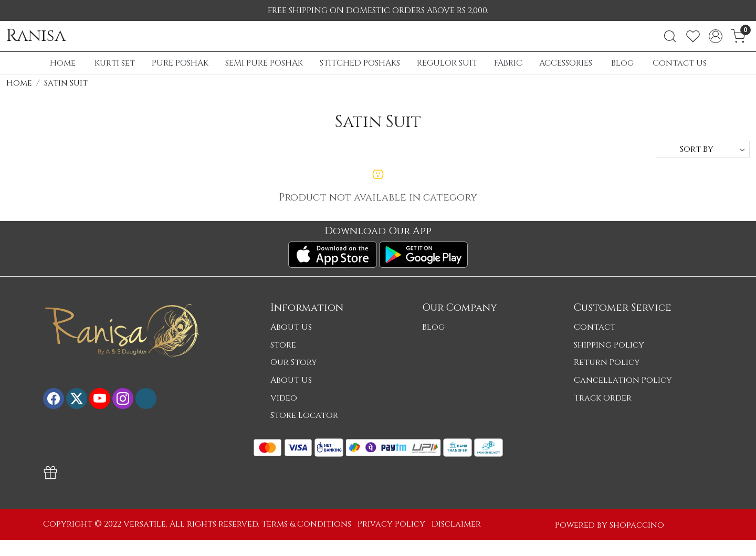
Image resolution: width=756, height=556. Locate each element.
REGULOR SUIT (447, 63)
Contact (595, 327)
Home (63, 63)
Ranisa (36, 36)
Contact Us (680, 63)
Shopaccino (637, 525)
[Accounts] (716, 36)
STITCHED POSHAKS (360, 63)
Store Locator (304, 415)
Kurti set (115, 63)
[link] (670, 36)
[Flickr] (146, 398)
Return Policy (607, 362)
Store (283, 345)
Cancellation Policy (623, 380)
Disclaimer (456, 524)
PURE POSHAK (180, 63)
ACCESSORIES (566, 63)
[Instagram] (123, 398)
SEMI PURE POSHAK (264, 63)
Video (284, 398)
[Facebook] (54, 398)
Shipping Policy (609, 345)
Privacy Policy (391, 524)
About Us (291, 327)
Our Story (294, 362)
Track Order (603, 398)
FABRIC (508, 63)
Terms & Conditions (306, 524)
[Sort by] (703, 149)
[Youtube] (100, 398)
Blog (622, 63)
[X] (77, 398)
